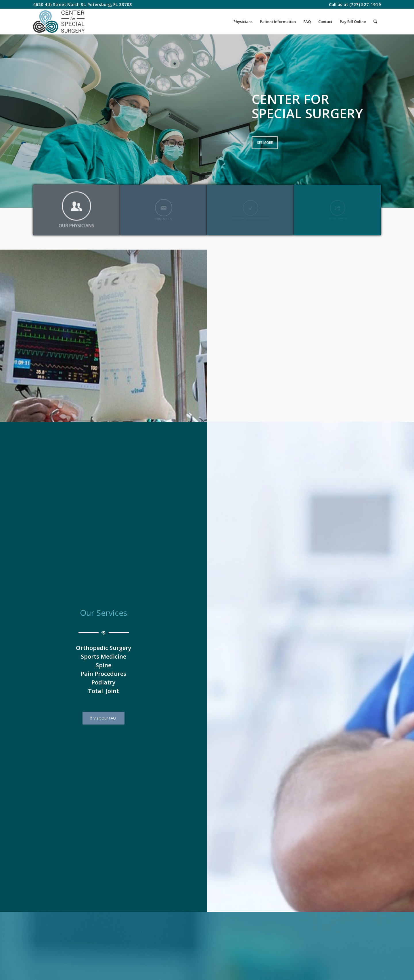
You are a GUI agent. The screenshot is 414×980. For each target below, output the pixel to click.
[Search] (375, 22)
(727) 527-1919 (365, 4)
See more (265, 143)
